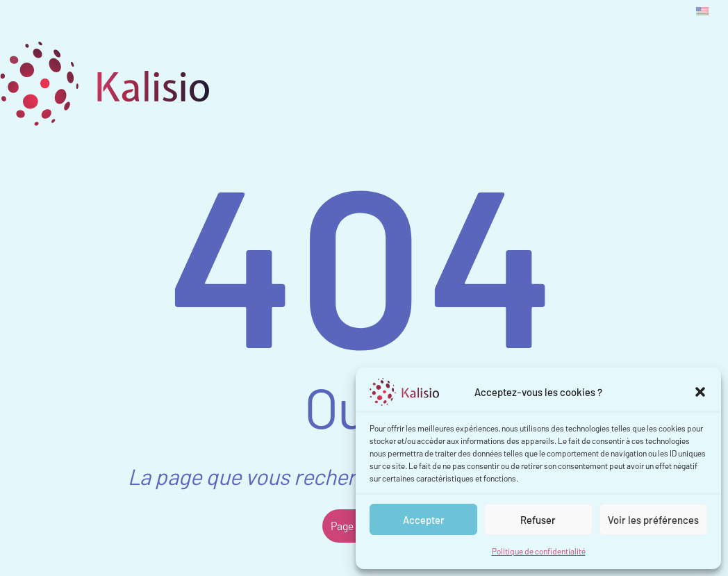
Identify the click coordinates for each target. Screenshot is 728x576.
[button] (700, 392)
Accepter (424, 520)
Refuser (538, 520)
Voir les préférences (653, 520)
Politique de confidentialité (539, 551)
